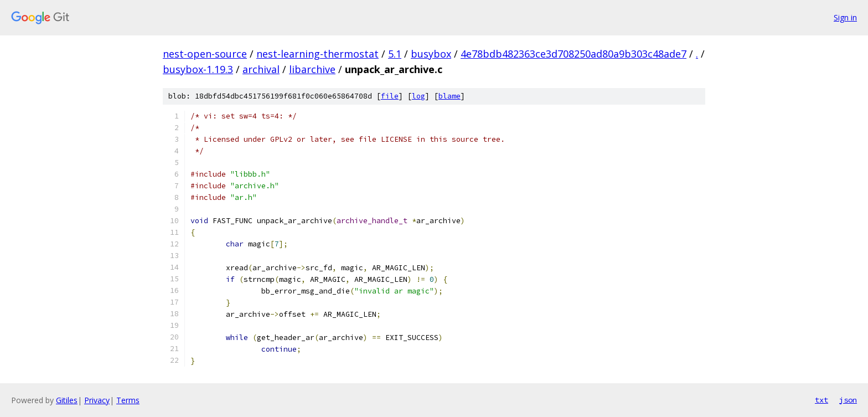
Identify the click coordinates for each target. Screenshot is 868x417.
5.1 (395, 54)
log (418, 96)
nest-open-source (205, 54)
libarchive (312, 69)
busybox (431, 54)
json (848, 400)
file (390, 96)
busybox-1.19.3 (198, 69)
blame (449, 96)
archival (261, 69)
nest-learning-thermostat (317, 54)
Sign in (845, 17)
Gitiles (67, 400)
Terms (128, 400)
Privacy (97, 400)
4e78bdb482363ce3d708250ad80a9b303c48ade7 (573, 54)
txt (821, 400)
